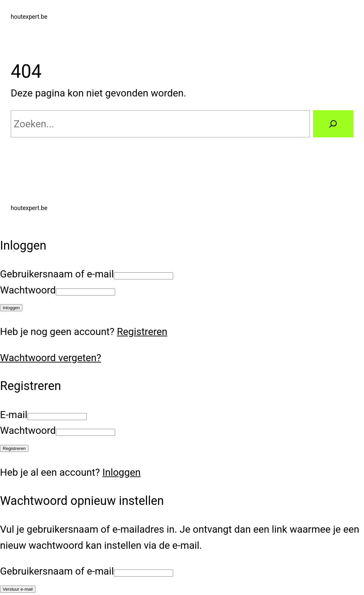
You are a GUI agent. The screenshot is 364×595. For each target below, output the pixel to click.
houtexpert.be (29, 17)
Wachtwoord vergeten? (51, 358)
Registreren (142, 332)
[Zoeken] (333, 124)
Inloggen (122, 472)
